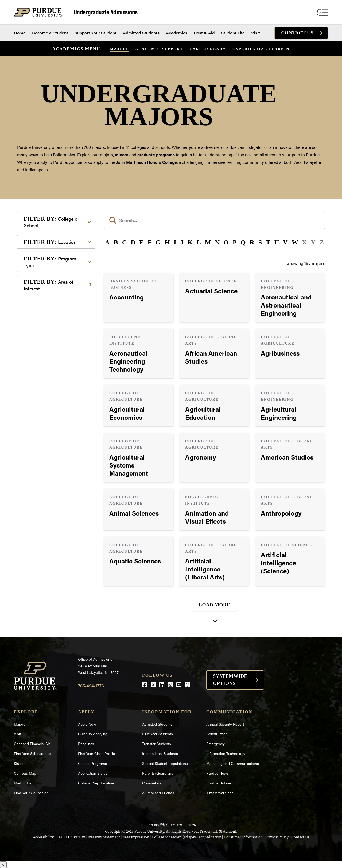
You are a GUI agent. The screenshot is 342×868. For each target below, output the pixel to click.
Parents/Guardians (158, 773)
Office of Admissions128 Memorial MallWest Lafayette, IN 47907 (98, 666)
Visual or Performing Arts (56, 449)
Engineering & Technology (57, 342)
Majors (119, 49)
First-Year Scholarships (33, 753)
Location (50, 242)
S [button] (260, 242)
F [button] (150, 242)
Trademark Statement (218, 831)
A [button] (107, 242)
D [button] (133, 242)
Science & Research (51, 423)
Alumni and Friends (158, 793)
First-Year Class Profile (96, 753)
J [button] (182, 242)
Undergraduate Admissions (106, 12)
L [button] (199, 242)
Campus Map (25, 773)
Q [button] (243, 242)
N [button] (217, 242)
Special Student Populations (165, 763)
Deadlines (86, 744)
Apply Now (87, 724)
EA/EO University (71, 837)
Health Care (43, 359)
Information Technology (226, 753)
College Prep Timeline (96, 783)
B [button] (116, 242)
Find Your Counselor (31, 793)
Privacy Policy (277, 837)
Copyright (113, 831)
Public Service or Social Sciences (55, 412)
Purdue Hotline (219, 783)
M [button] (208, 242)
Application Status (93, 773)
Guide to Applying (93, 734)
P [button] (235, 242)
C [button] (124, 242)
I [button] (175, 242)
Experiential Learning (263, 49)
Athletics (41, 310)
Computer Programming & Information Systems (58, 330)
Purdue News (217, 773)
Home (20, 33)
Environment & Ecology (55, 351)
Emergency (215, 744)
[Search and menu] (322, 12)
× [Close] (3, 865)
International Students (160, 753)
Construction (217, 734)
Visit (256, 33)
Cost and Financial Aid (32, 744)
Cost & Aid (204, 33)
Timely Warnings (220, 793)
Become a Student (50, 33)
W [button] (295, 242)
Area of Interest (48, 285)
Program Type (50, 262)
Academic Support (159, 49)
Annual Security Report (225, 724)
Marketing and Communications (233, 763)
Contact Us (297, 33)
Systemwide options (230, 680)
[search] (214, 220)
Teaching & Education (53, 432)
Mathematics (44, 391)
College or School (51, 222)
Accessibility (43, 837)
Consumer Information (243, 837)
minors (122, 155)
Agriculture (43, 301)
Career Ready (208, 49)
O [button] (226, 242)
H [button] (167, 242)
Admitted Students (141, 33)
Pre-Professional (48, 400)
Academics (177, 33)
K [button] (190, 242)
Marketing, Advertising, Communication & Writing (57, 379)
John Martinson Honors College (147, 162)
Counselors (152, 783)
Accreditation (210, 837)
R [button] (252, 242)
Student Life (233, 33)
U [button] (277, 242)
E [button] (142, 242)
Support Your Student (96, 33)
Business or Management (56, 319)
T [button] (268, 242)
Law (36, 368)
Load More (214, 605)
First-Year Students (158, 734)
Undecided (42, 440)
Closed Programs (92, 763)
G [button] (158, 242)
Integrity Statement (104, 837)
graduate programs (156, 155)
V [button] (285, 242)
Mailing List (23, 783)
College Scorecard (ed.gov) (174, 837)
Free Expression (136, 837)
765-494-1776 (91, 686)
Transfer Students (157, 744)
